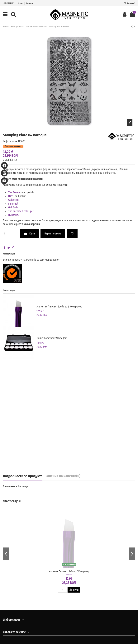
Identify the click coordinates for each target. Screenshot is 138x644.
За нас (20, 3)
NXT (10, 196)
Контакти (30, 3)
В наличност (10, 486)
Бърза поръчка (53, 234)
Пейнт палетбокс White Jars (52, 338)
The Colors (14, 192)
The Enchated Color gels (21, 211)
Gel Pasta (13, 207)
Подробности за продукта (23, 476)
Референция (10, 141)
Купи (29, 234)
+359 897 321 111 (9, 3)
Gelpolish (13, 200)
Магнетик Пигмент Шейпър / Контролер (59, 307)
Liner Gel (13, 204)
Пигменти (14, 215)
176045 (69, 575)
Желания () (130, 3)
